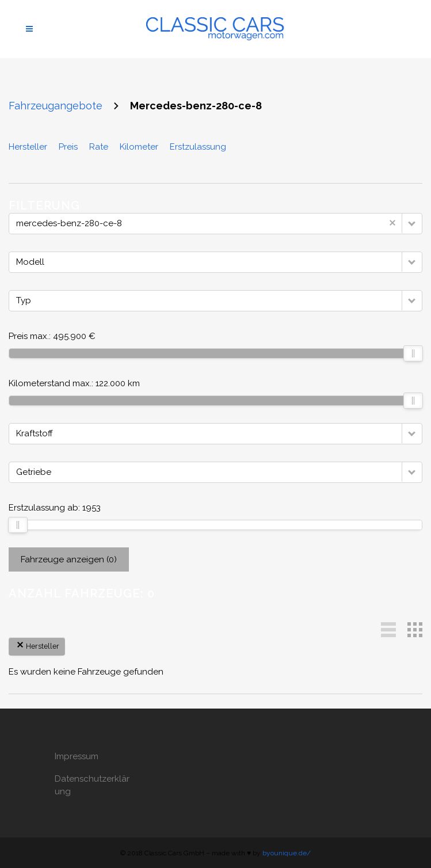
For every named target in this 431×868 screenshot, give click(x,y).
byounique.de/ (287, 853)
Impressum (77, 756)
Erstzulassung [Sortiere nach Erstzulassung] (198, 147)
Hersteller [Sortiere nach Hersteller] (28, 147)
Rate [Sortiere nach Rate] (99, 147)
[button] (412, 223)
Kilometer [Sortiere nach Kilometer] (139, 147)
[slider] (413, 353)
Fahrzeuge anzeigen (69, 559)
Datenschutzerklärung (92, 785)
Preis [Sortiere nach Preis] (68, 147)
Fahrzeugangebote (56, 106)
